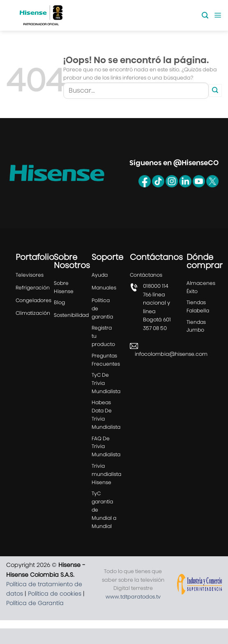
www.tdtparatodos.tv (133, 612)
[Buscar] (205, 15)
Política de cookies (55, 609)
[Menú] (218, 15)
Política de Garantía (35, 618)
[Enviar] (215, 91)
